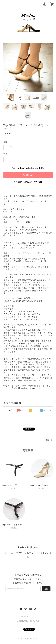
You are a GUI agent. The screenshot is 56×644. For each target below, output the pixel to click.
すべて (9, 410)
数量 (6, 154)
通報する (49, 440)
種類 (6, 142)
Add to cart (28, 175)
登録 (46, 589)
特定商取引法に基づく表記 (28, 621)
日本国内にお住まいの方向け (28, 182)
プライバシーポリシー (28, 616)
